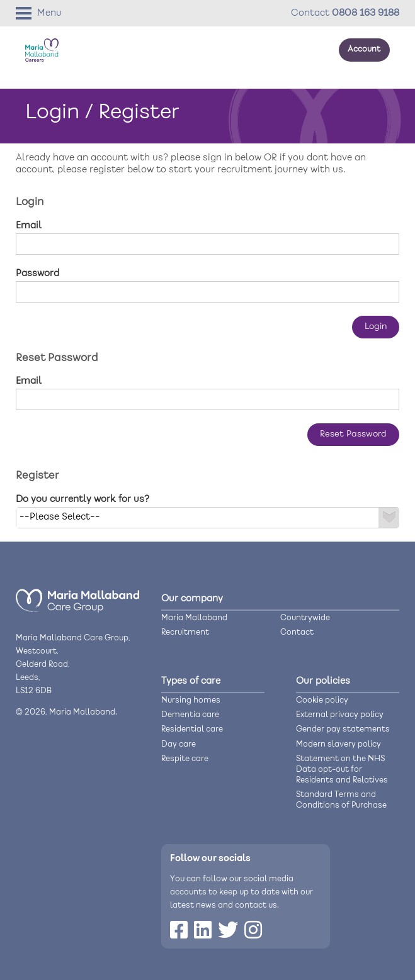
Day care (179, 744)
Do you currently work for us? (82, 499)
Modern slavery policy (338, 744)
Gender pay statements (343, 729)
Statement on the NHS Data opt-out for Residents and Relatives (342, 770)
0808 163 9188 (366, 13)
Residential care (192, 729)
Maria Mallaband (194, 618)
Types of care (191, 681)
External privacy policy (340, 715)
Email (29, 226)
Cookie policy (322, 700)
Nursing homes (191, 700)
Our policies (323, 681)
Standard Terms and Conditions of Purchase (341, 800)
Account (364, 49)
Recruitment (185, 632)
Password (37, 274)
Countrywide (305, 618)
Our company (192, 599)
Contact (297, 632)
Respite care (185, 759)
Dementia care (190, 715)
